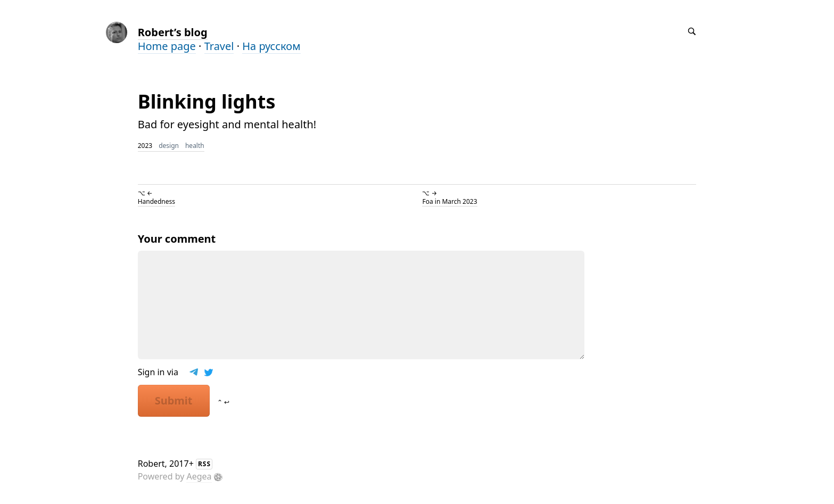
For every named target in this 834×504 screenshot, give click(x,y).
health (195, 146)
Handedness (156, 201)
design (169, 146)
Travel (219, 46)
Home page (167, 46)
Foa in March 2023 (449, 201)
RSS (204, 464)
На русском (271, 46)
